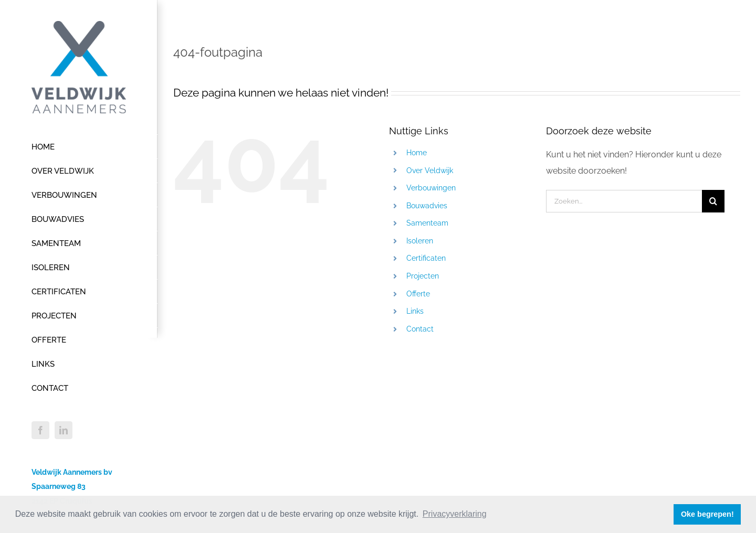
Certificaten (426, 258)
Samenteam (427, 223)
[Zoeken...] (624, 201)
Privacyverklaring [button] (455, 514)
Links (415, 311)
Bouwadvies (427, 206)
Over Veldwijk (430, 170)
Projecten (423, 276)
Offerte (418, 294)
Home (417, 153)
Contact (420, 329)
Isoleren (420, 241)
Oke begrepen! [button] (707, 514)
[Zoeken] (713, 201)
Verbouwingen (431, 188)
